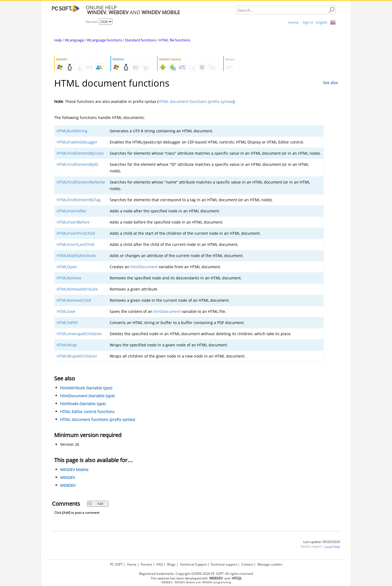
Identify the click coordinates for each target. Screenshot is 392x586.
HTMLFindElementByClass (80, 153)
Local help (332, 547)
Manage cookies (270, 564)
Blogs (171, 564)
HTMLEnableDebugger (77, 142)
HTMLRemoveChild (74, 300)
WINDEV (68, 477)
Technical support (224, 564)
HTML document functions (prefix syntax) (196, 101)
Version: (92, 22)
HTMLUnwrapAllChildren (79, 334)
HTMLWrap (67, 345)
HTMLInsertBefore (73, 222)
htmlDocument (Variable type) (87, 396)
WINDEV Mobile (74, 470)
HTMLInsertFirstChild (76, 233)
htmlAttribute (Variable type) (86, 388)
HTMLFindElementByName (81, 182)
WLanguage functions (104, 40)
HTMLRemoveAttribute (77, 289)
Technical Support (193, 564)
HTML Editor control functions (87, 412)
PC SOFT (116, 564)
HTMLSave (66, 311)
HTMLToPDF (67, 323)
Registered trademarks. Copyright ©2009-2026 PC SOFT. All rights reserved (196, 574)
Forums (146, 564)
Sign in (308, 22)
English (322, 22)
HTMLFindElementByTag (79, 200)
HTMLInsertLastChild (76, 244)
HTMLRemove (69, 278)
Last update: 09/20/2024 (322, 542)
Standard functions (140, 40)
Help (58, 40)
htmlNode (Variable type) (83, 404)
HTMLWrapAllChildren (77, 356)
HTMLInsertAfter (72, 211)
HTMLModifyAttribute (76, 256)
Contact (247, 564)
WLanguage (74, 40)
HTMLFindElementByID (77, 164)
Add (95, 504)
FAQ (160, 564)
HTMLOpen (67, 267)
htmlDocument (144, 267)
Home (293, 22)
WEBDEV (68, 485)
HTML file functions (175, 40)
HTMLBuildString (72, 131)
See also (330, 83)
